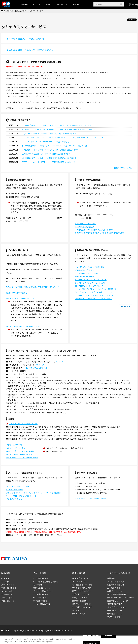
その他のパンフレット (15, 499)
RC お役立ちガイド (80, 578)
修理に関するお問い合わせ (17, 293)
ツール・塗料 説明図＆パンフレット (21, 496)
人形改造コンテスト (80, 594)
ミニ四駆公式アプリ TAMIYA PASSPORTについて (94, 230)
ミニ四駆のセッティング (82, 585)
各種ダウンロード (115, 591)
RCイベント (38, 585)
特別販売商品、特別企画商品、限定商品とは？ (93, 299)
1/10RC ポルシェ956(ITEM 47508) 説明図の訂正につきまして (46, 154)
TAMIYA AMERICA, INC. (64, 630)
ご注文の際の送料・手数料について (23, 424)
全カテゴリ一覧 (8, 601)
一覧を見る (125, 306)
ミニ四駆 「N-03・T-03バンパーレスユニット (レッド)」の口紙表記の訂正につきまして (57, 125)
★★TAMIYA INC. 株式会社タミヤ (15, 11)
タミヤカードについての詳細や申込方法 (91, 498)
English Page (18, 630)
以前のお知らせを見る (123, 168)
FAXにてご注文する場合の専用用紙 (20, 451)
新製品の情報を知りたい (85, 270)
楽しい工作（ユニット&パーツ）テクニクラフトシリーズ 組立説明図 (33, 493)
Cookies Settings (91, 635)
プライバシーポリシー (117, 607)
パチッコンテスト (80, 598)
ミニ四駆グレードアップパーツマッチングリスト (94, 295)
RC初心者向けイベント (42, 588)
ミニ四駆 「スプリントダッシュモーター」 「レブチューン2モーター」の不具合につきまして (59, 129)
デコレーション (8, 594)
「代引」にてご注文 (14, 445)
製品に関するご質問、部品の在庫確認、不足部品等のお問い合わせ (33, 287)
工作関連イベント (40, 594)
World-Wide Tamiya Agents (39, 630)
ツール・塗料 (7, 591)
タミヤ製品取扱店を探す (117, 594)
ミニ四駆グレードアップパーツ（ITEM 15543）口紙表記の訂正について (50, 150)
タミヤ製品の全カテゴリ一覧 (86, 273)
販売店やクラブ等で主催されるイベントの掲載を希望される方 (99, 233)
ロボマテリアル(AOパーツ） (37, 368)
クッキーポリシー (115, 610)
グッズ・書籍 (7, 598)
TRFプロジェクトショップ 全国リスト (90, 286)
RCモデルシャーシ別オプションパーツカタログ (94, 292)
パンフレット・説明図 (81, 604)
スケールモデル (8, 585)
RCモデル (5, 578)
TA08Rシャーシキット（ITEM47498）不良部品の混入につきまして (48, 162)
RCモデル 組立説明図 (15, 489)
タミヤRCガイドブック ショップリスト (90, 283)
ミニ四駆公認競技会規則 (85, 227)
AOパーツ (60, 362)
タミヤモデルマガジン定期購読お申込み (22, 457)
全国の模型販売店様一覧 (85, 276)
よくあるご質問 (114, 588)
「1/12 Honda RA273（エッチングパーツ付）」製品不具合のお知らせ (49, 134)
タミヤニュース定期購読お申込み (19, 454)
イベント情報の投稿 (41, 604)
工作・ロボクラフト (10, 588)
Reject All (108, 635)
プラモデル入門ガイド (81, 588)
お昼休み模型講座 (80, 601)
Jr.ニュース (77, 610)
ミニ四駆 (5, 582)
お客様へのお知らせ (116, 585)
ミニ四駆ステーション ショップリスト (91, 280)
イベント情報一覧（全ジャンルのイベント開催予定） (96, 289)
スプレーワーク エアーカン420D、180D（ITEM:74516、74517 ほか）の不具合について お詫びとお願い (63, 138)
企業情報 (111, 578)
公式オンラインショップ (117, 601)
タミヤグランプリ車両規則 (85, 224)
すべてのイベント (40, 601)
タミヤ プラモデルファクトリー (120, 598)
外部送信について (115, 614)
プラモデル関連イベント (43, 591)
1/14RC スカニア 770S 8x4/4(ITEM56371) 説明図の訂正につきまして (49, 158)
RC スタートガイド (80, 582)
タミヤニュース (79, 614)
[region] (69, 640)
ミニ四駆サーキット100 (82, 607)
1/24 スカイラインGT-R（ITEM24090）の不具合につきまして (46, 142)
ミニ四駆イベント (40, 578)
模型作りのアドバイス (81, 591)
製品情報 (24, 4)
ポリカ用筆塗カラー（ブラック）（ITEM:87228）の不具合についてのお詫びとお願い (55, 146)
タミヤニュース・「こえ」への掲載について (23, 326)
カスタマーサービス (116, 582)
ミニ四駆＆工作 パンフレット (18, 486)
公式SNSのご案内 (115, 604)
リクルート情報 (114, 617)
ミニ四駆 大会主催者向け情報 (45, 582)
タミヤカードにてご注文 (16, 448)
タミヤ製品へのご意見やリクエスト (20, 298)
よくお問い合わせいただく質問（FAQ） (91, 267)
